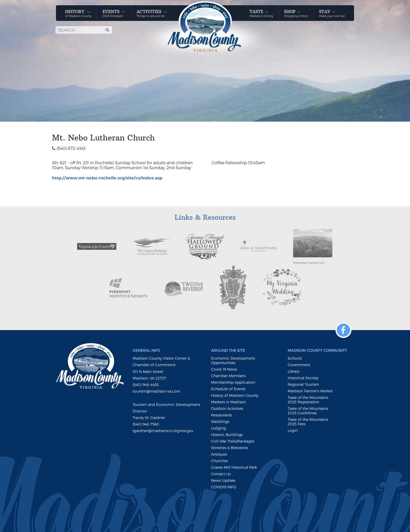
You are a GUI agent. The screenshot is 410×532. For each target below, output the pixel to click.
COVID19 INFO (224, 487)
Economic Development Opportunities (233, 360)
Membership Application (233, 382)
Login (293, 430)
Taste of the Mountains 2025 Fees (308, 422)
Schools (295, 358)
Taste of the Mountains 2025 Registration (308, 400)
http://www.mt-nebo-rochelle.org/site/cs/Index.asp (107, 178)
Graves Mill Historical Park (234, 467)
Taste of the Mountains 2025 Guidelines (308, 411)
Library (294, 371)
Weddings (220, 421)
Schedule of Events (228, 389)
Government (299, 365)
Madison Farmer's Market (310, 391)
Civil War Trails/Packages (233, 441)
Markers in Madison (228, 402)
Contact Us (221, 474)
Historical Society (303, 378)
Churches (219, 461)
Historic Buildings (227, 435)
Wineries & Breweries (229, 448)
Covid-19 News (224, 369)
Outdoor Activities (227, 408)
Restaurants (221, 415)
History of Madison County (235, 395)
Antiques (219, 454)
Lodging (218, 428)
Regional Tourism (303, 384)
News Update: (223, 480)
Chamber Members (228, 376)
